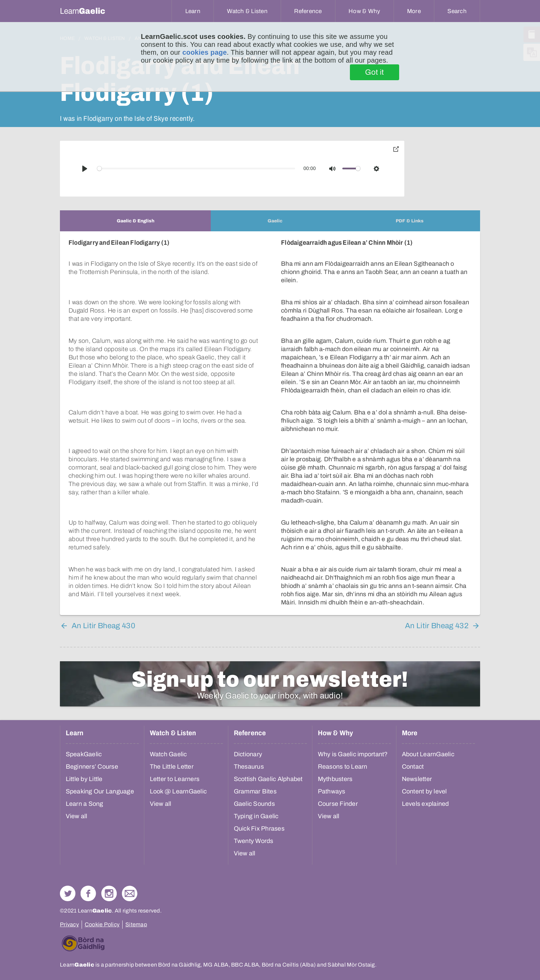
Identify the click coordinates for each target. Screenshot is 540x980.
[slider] (196, 168)
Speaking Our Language (100, 791)
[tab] (135, 221)
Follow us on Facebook (88, 893)
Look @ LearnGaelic (178, 791)
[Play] (85, 169)
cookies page (204, 52)
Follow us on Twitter (68, 893)
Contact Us (130, 893)
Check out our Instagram (109, 893)
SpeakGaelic (84, 754)
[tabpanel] (270, 423)
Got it (375, 72)
